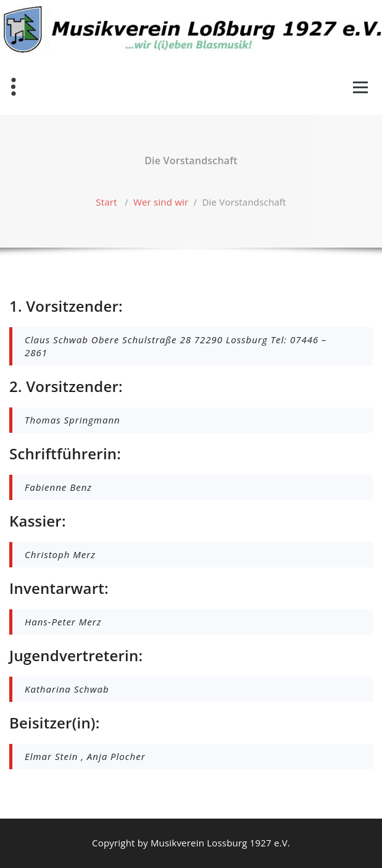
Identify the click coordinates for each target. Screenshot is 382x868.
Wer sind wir (161, 202)
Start (106, 202)
